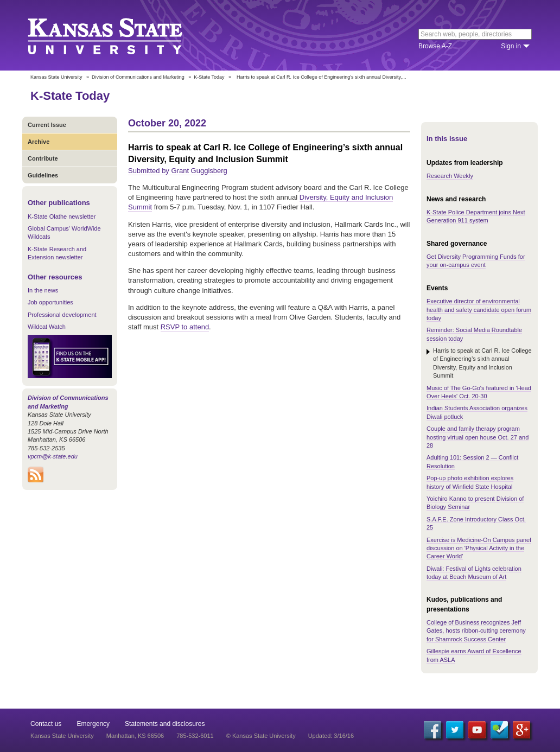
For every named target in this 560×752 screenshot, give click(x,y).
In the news (43, 290)
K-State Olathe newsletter (62, 216)
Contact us (46, 724)
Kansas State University (119, 35)
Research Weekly (450, 176)
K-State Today (209, 77)
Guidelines (43, 175)
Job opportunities (50, 302)
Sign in (511, 46)
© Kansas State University (261, 736)
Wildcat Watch (47, 327)
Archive (39, 142)
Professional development (62, 315)
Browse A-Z (435, 46)
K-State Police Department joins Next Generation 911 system (476, 216)
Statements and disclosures (165, 724)
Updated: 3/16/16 (331, 736)
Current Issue (47, 125)
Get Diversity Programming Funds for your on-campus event (476, 261)
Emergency (93, 724)
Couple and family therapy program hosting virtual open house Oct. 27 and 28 (478, 437)
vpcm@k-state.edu (53, 456)
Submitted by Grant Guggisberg (178, 171)
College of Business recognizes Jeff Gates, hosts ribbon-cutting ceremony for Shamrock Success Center (476, 631)
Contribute (43, 158)
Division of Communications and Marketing (138, 77)
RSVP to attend (185, 327)
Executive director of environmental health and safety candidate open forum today (479, 310)
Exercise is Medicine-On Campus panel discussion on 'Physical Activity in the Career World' (479, 548)
